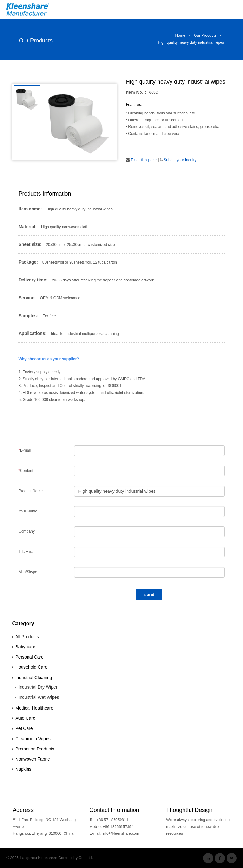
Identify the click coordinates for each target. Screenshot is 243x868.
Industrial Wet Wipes (39, 697)
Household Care (31, 667)
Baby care (25, 647)
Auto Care (25, 718)
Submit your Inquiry (180, 160)
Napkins (23, 769)
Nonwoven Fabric (32, 759)
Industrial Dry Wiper (38, 687)
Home (180, 35)
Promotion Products (35, 749)
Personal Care (29, 657)
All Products (27, 637)
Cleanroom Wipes (33, 739)
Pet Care (24, 728)
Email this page (144, 160)
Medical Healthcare (34, 708)
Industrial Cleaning (34, 678)
